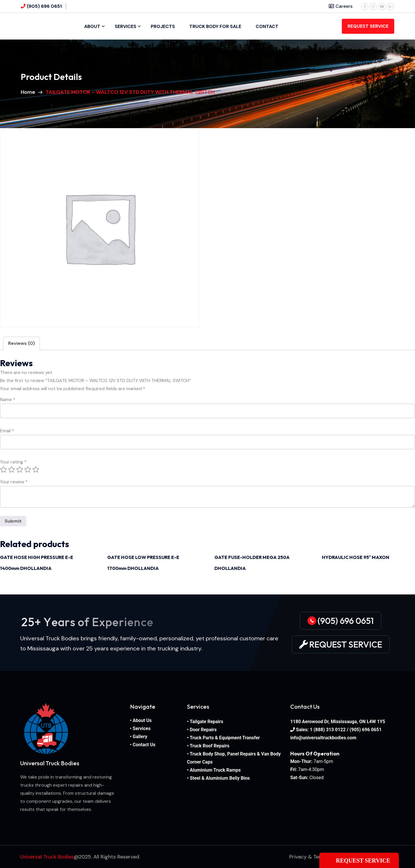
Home (29, 92)
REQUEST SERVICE (368, 26)
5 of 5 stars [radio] (36, 469)
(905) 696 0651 (44, 6)
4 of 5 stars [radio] (28, 469)
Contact (267, 26)
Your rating (13, 462)
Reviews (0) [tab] (21, 343)
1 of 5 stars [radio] (3, 469)
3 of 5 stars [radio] (20, 469)
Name (8, 400)
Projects (163, 26)
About (92, 26)
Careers (341, 6)
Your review (14, 482)
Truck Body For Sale (215, 26)
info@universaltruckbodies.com (323, 738)
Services (126, 26)
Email (7, 431)
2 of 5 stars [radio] (12, 469)
